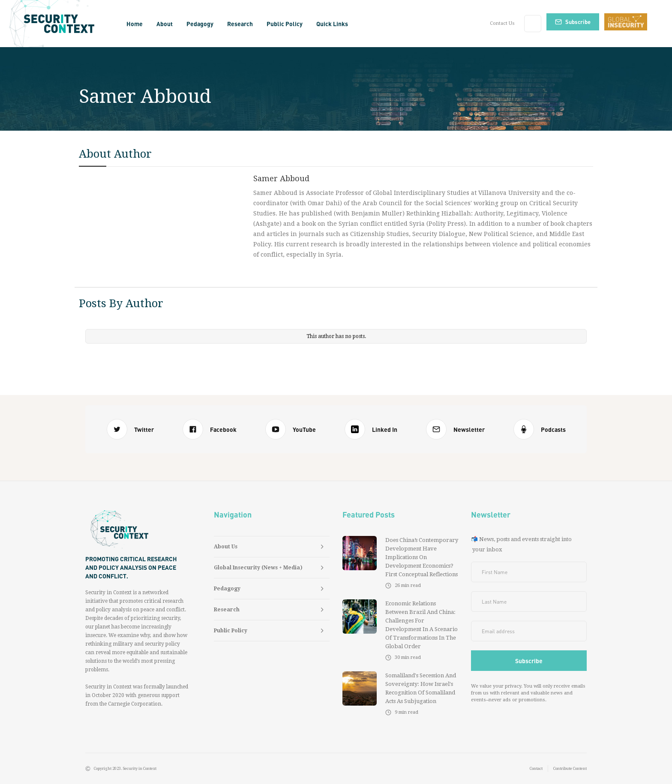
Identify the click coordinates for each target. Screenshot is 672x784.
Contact (536, 769)
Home (135, 24)
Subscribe (578, 22)
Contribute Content (570, 769)
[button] (165, 24)
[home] (62, 24)
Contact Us (502, 23)
